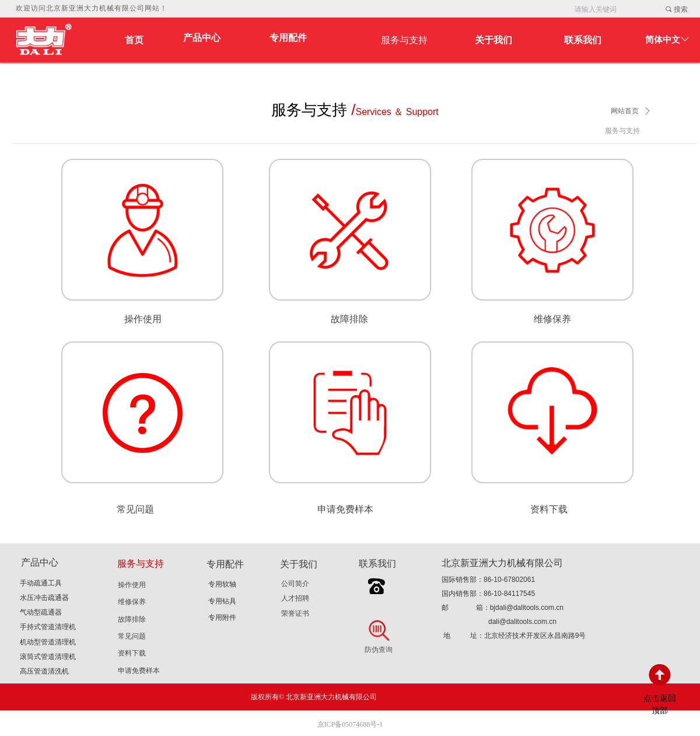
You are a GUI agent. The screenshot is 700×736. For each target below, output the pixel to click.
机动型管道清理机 (48, 642)
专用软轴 (222, 584)
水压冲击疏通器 (44, 598)
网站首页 (625, 111)
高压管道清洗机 (44, 671)
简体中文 (663, 40)
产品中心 (202, 38)
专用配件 (288, 38)
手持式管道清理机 (48, 627)
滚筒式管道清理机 (48, 657)
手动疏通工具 (41, 583)
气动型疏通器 (41, 612)
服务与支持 (622, 131)
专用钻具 (222, 601)
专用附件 (222, 618)
